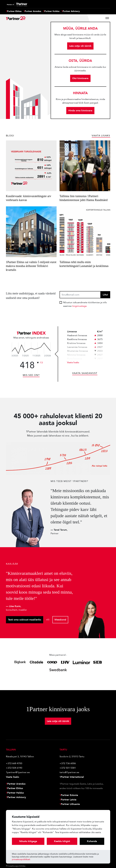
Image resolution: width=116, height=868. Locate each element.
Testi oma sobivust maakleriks (25, 620)
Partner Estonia (69, 795)
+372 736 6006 (68, 763)
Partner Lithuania (70, 804)
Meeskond (60, 620)
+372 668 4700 (14, 763)
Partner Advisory (71, 11)
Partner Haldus (51, 11)
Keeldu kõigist (62, 841)
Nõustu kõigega (28, 841)
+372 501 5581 (68, 768)
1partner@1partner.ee (18, 772)
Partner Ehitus (14, 11)
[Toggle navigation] (107, 18)
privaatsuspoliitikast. (21, 859)
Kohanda (92, 841)
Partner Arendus (32, 11)
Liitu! (105, 295)
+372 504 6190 (14, 768)
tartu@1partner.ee (69, 772)
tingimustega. (80, 306)
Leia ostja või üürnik (80, 46)
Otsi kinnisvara (80, 78)
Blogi (10, 136)
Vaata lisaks (73, 362)
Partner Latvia (68, 800)
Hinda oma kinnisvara (80, 111)
